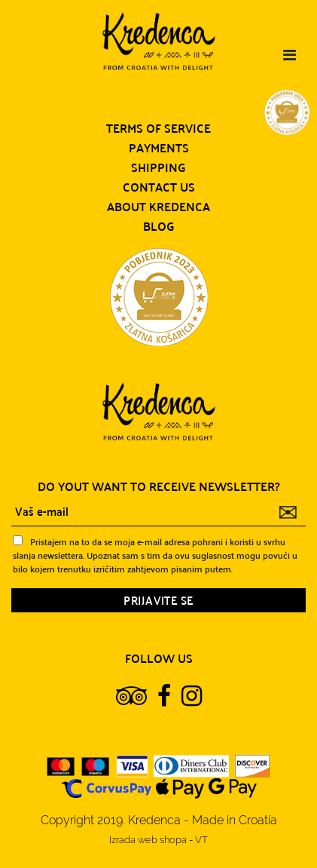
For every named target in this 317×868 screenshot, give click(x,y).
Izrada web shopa (149, 840)
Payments (159, 148)
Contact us (159, 187)
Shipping (158, 167)
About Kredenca (158, 207)
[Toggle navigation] (290, 55)
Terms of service (158, 128)
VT (201, 840)
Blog (159, 226)
